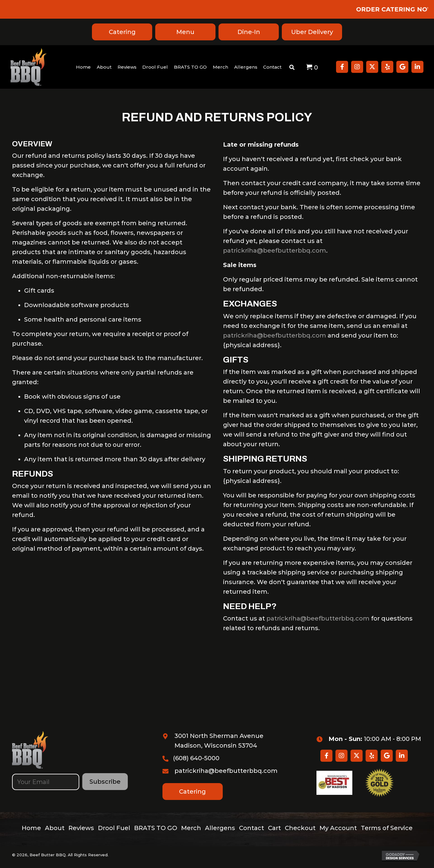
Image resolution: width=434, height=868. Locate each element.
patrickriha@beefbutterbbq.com (275, 250)
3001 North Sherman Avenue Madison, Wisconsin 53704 (219, 741)
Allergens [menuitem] (220, 828)
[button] (342, 67)
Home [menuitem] (31, 828)
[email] (46, 782)
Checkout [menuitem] (300, 828)
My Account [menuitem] (338, 828)
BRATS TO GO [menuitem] (156, 828)
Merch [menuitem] (191, 828)
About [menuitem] (55, 828)
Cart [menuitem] (274, 828)
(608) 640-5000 (196, 758)
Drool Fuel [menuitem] (114, 828)
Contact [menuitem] (252, 828)
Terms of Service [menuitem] (387, 828)
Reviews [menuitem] (81, 828)
